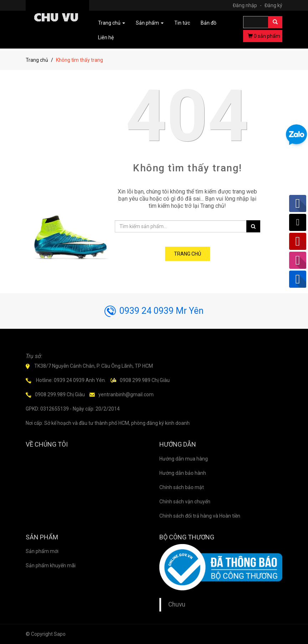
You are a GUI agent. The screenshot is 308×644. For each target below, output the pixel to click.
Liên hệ (106, 37)
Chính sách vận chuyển (185, 502)
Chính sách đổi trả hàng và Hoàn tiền (200, 516)
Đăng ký (273, 5)
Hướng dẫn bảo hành (183, 473)
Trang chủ (37, 60)
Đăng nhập (248, 5)
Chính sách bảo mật (182, 487)
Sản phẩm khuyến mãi (51, 565)
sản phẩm (264, 36)
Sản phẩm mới (42, 551)
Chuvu (177, 604)
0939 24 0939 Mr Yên (154, 311)
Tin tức (182, 23)
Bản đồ (209, 23)
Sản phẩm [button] (150, 23)
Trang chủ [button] (112, 23)
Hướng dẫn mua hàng (184, 459)
